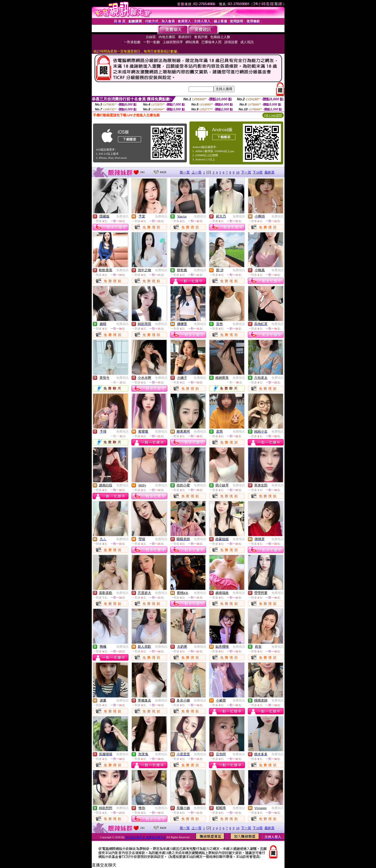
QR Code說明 (273, 115)
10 (238, 172)
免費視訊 (122, 216)
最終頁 (269, 172)
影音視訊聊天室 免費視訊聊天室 (146, 837)
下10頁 (258, 172)
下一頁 (246, 172)
